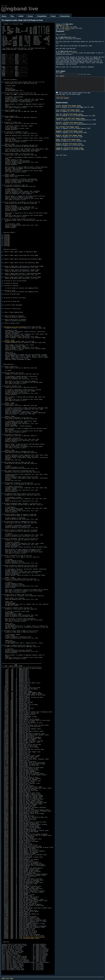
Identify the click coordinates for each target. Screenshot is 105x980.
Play (12, 16)
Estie (70, 51)
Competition (42, 16)
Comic (53, 16)
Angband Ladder (70, 28)
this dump (62, 26)
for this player (64, 30)
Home (4, 16)
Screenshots (65, 16)
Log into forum (86, 74)
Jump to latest (61, 34)
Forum (30, 16)
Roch (70, 37)
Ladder (21, 16)
